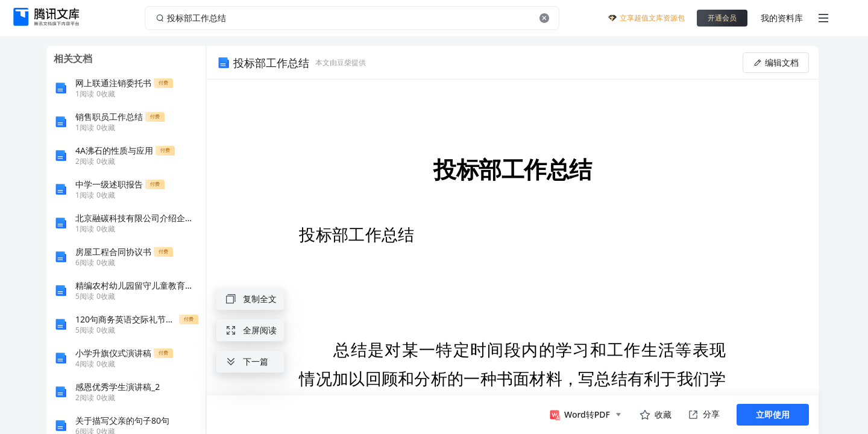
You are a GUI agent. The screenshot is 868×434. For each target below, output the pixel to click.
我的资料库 (782, 18)
